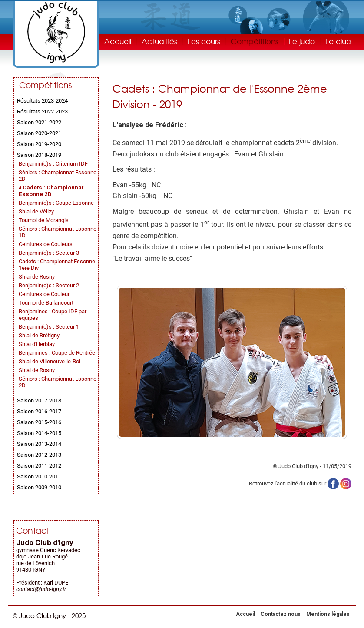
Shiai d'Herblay (37, 344)
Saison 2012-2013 (39, 455)
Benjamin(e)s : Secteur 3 (49, 253)
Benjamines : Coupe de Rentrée (57, 353)
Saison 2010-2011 (39, 477)
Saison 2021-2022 (39, 122)
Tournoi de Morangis (44, 220)
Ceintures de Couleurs (46, 244)
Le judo (302, 41)
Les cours (204, 41)
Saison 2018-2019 (39, 155)
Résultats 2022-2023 (42, 111)
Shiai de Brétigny (39, 335)
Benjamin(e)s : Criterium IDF (53, 164)
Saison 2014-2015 (39, 433)
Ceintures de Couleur (44, 294)
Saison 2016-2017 (39, 411)
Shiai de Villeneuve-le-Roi (50, 361)
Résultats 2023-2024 (42, 101)
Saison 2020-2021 (39, 133)
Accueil (118, 41)
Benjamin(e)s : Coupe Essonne (56, 203)
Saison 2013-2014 (39, 444)
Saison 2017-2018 (39, 400)
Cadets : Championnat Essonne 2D (51, 191)
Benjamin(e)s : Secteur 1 (49, 327)
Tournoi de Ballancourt (46, 303)
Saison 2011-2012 (39, 466)
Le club (338, 41)
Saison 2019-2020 (39, 144)
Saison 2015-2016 (39, 422)
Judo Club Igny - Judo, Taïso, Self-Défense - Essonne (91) (56, 32)
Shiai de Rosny (37, 277)
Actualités (159, 41)
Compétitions (255, 41)
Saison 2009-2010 (39, 487)
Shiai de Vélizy (36, 211)
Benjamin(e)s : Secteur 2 (49, 285)
